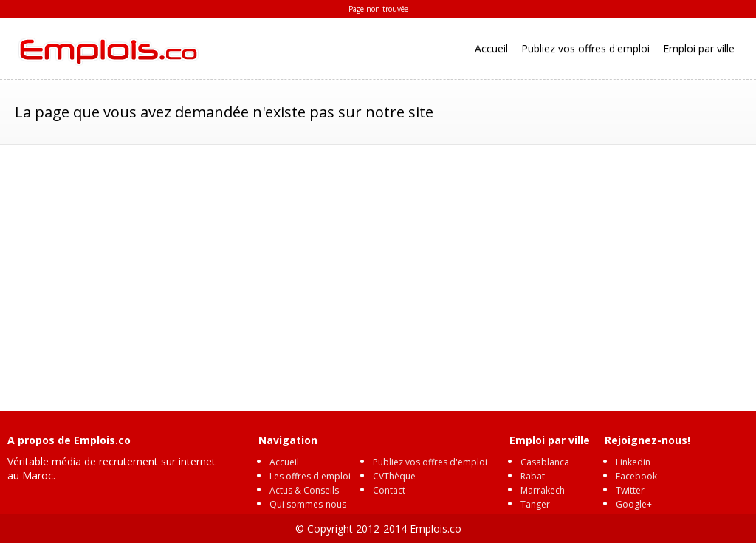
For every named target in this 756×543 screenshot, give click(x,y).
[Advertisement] (378, 270)
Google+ (634, 504)
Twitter (630, 490)
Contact (389, 490)
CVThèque (394, 476)
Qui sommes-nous (308, 504)
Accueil (491, 48)
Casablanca (545, 462)
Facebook (636, 476)
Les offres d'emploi (310, 476)
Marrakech (543, 490)
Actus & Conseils (304, 490)
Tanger (535, 504)
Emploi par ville (699, 48)
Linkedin (633, 462)
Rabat (533, 476)
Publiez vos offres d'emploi (585, 48)
